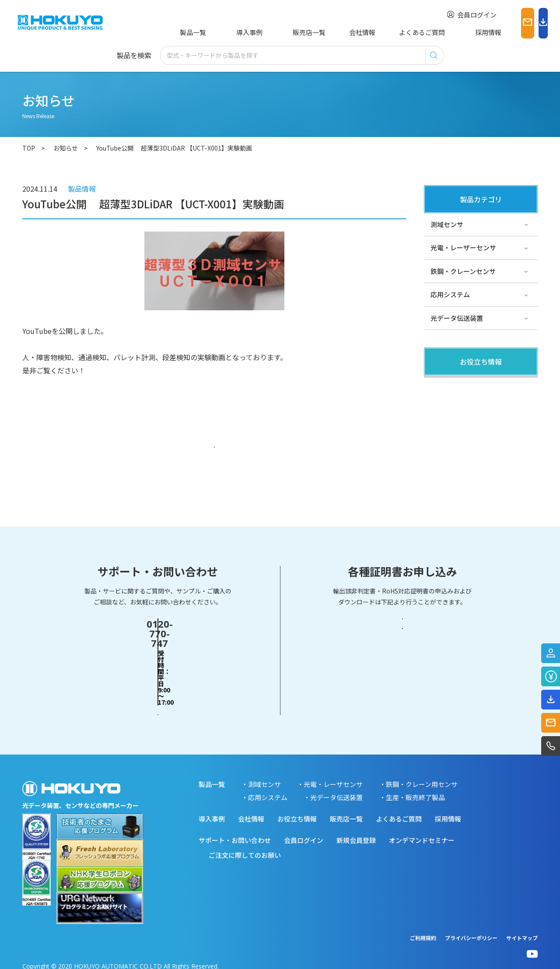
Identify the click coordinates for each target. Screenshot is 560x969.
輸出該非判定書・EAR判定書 (402, 653)
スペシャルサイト (457, 457)
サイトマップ (522, 929)
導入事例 (234, 32)
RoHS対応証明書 (402, 687)
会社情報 (328, 32)
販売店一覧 (281, 32)
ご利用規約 (423, 929)
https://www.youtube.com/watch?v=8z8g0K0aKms (105, 410)
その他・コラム (453, 410)
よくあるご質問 (381, 32)
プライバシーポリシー (471, 929)
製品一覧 (191, 32)
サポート (444, 434)
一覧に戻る (215, 451)
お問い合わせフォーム (158, 686)
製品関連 (444, 387)
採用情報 (434, 32)
